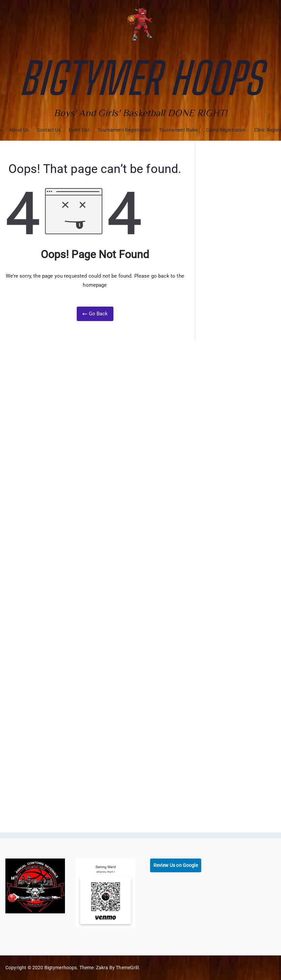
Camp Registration (226, 130)
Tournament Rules (179, 130)
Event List (79, 130)
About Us (19, 130)
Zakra (102, 968)
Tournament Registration (124, 130)
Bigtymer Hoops (140, 78)
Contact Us (49, 130)
